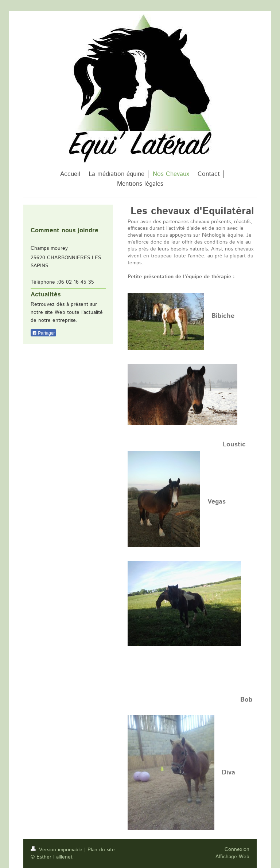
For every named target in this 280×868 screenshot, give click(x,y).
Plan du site (101, 850)
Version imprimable (57, 850)
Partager (43, 333)
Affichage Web (232, 857)
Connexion (237, 849)
